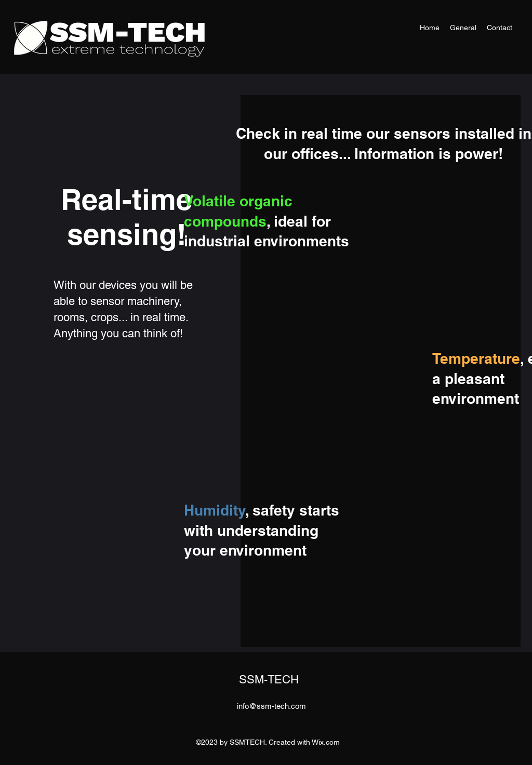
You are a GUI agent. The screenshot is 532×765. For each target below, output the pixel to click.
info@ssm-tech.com (271, 706)
